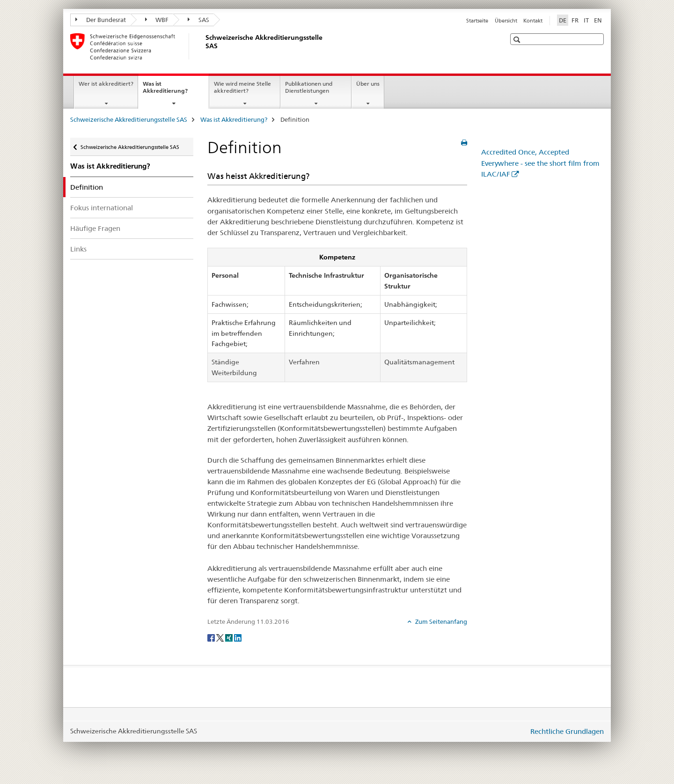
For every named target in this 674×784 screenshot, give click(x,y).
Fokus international (102, 208)
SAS (198, 20)
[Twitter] (221, 637)
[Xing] (230, 637)
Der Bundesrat (101, 20)
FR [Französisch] (575, 20)
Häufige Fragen (95, 228)
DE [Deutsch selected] (563, 20)
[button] (518, 40)
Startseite (477, 21)
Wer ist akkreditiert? (106, 84)
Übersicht (506, 21)
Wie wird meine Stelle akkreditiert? (242, 87)
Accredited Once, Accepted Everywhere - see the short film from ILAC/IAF (540, 163)
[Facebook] (212, 637)
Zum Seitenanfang (440, 621)
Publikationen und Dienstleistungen (309, 87)
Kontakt (533, 21)
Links (78, 249)
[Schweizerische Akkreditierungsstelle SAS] (204, 46)
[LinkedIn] (238, 637)
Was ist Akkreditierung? (175, 90)
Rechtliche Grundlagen (567, 731)
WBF (157, 20)
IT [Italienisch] (586, 20)
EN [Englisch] (598, 20)
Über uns (368, 84)
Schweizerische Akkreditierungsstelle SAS (129, 119)
